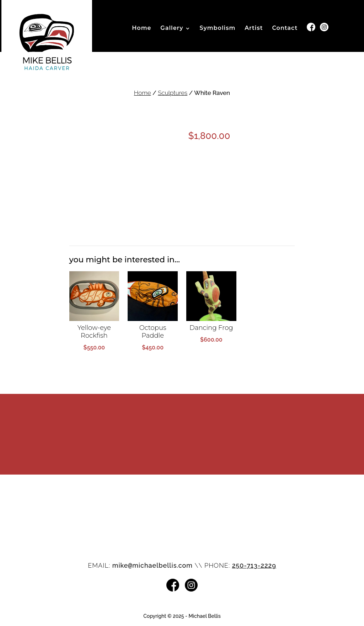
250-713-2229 (254, 565)
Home (141, 28)
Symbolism (217, 28)
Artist (254, 28)
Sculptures (173, 93)
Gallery (172, 28)
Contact (285, 28)
